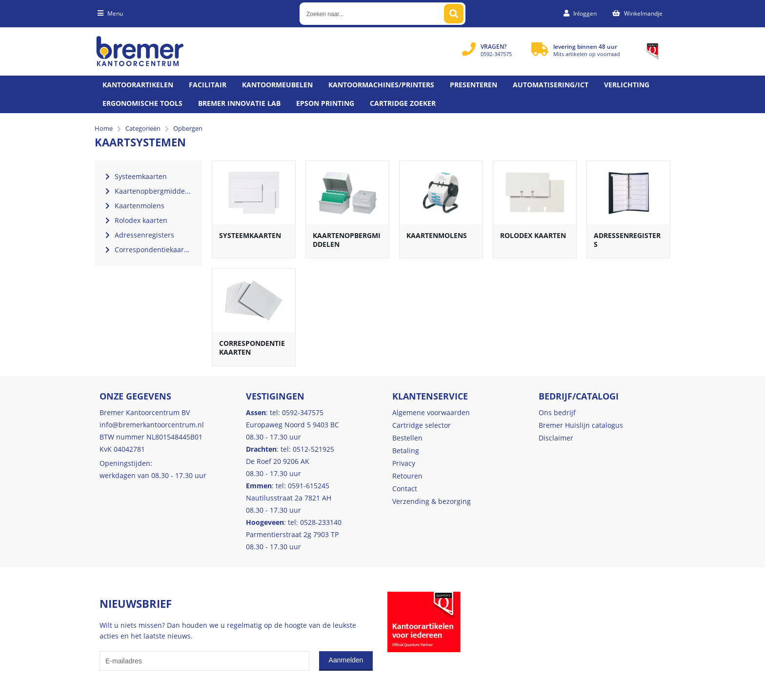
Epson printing (325, 103)
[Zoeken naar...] (454, 14)
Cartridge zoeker (403, 103)
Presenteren (473, 85)
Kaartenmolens (437, 235)
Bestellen (407, 438)
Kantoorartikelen (138, 85)
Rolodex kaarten (533, 235)
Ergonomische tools (142, 103)
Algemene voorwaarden (431, 412)
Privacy (404, 463)
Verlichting (627, 85)
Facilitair (208, 85)
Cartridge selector (422, 425)
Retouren (407, 476)
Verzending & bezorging (432, 501)
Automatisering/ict (551, 85)
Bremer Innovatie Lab (239, 103)
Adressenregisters (627, 240)
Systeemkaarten (250, 235)
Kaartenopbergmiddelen (347, 240)
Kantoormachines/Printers (381, 85)
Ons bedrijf (557, 412)
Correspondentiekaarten (252, 348)
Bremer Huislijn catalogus (581, 425)
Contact (405, 489)
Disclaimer (556, 438)
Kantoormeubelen (277, 85)
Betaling (406, 450)
